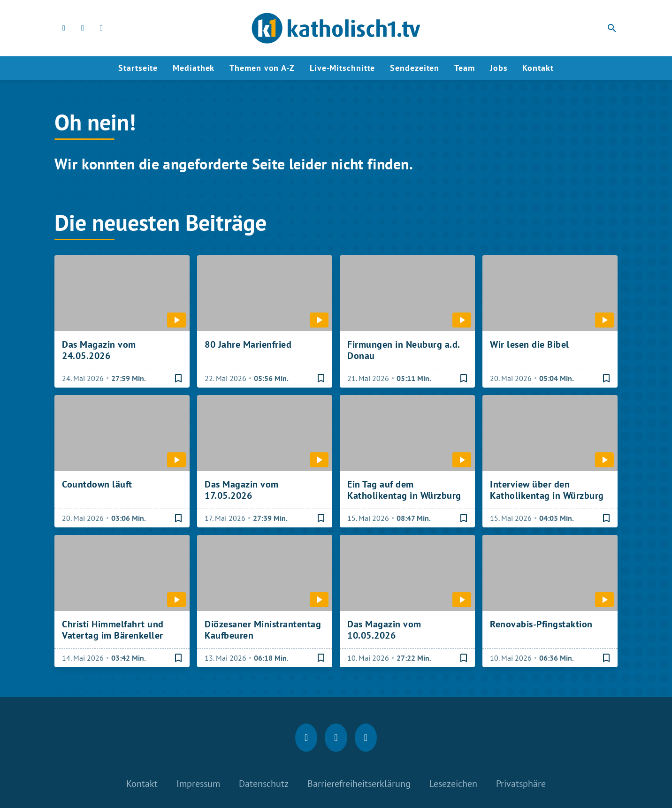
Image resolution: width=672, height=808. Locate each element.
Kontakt (538, 68)
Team (465, 68)
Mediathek (194, 68)
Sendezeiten (415, 68)
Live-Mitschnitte (342, 68)
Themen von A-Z (262, 68)
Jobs (499, 68)
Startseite (138, 68)
